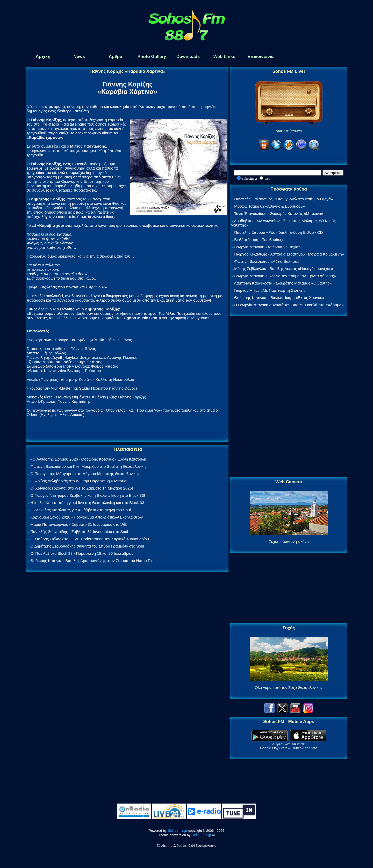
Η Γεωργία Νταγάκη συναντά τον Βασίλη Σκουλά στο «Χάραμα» (289, 305)
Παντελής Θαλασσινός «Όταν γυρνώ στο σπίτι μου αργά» (284, 199)
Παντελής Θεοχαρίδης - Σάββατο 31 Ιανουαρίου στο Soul (79, 532)
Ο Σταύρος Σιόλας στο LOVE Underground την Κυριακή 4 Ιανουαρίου (90, 539)
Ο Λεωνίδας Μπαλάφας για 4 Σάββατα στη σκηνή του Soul (81, 510)
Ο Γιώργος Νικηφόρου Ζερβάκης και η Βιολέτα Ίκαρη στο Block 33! (88, 495)
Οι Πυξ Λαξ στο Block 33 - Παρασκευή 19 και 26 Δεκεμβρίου (82, 553)
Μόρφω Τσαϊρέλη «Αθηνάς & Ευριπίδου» (269, 206)
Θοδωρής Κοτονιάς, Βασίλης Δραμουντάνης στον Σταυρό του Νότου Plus (93, 561)
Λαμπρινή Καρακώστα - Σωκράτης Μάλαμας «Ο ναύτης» (283, 283)
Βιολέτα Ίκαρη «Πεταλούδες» (259, 240)
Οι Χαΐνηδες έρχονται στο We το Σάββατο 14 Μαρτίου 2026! (82, 488)
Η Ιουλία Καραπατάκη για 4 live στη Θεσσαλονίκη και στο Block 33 (87, 503)
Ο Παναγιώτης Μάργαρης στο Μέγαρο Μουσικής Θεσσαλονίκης (85, 474)
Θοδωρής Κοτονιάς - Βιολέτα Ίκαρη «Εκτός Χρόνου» (279, 298)
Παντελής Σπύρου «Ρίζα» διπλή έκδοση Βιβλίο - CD (278, 232)
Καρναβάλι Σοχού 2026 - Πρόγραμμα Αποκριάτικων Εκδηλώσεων (87, 517)
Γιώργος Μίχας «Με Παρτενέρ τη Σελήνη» (270, 290)
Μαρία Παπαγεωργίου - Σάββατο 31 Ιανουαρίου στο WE (78, 524)
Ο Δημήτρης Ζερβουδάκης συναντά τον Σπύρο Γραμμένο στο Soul (87, 546)
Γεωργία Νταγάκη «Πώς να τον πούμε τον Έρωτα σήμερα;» (285, 276)
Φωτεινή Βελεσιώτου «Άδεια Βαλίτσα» (267, 261)
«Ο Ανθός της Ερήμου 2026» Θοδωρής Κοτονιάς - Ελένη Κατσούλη (88, 459)
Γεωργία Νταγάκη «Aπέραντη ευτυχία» (267, 247)
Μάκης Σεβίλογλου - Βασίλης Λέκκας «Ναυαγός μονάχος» (284, 269)
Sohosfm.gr (178, 830)
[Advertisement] (289, 397)
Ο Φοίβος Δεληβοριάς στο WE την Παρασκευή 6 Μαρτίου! (80, 481)
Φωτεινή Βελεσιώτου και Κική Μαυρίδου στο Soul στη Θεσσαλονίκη (88, 466)
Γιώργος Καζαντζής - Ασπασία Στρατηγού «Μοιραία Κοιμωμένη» (289, 254)
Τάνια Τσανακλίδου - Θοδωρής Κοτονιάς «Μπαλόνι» (279, 213)
